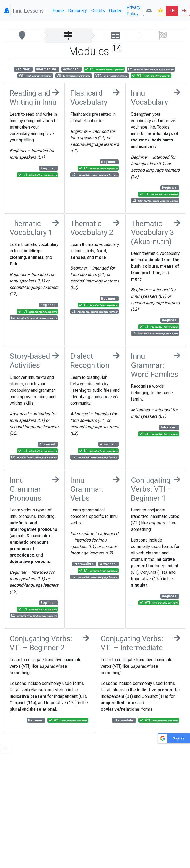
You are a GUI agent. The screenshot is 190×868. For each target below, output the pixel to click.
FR (184, 11)
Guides (116, 11)
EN (172, 11)
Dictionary (78, 11)
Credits (98, 11)
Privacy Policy (134, 11)
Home (58, 11)
